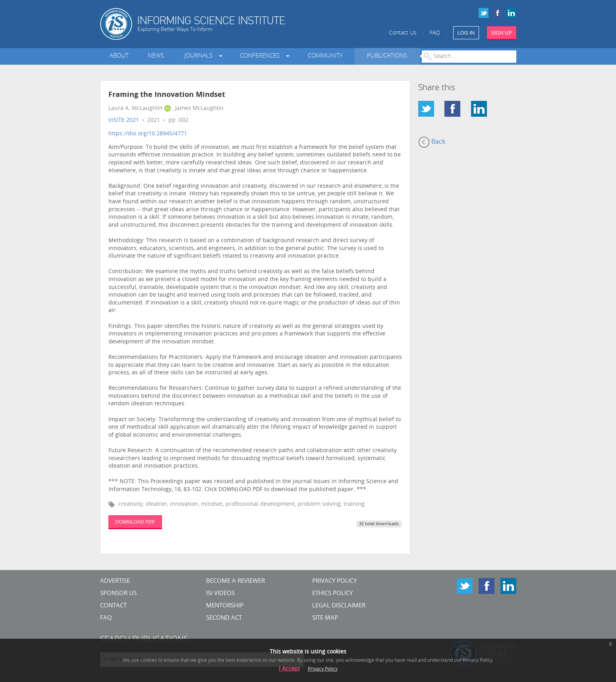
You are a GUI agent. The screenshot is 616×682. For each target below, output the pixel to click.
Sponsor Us (118, 594)
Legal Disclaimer (339, 606)
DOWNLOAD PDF (135, 522)
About (119, 56)
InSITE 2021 (124, 120)
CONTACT (113, 606)
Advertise (115, 581)
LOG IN (466, 33)
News (156, 56)
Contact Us (403, 33)
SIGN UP (501, 33)
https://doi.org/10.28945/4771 (148, 134)
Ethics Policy (332, 594)
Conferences (261, 56)
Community (325, 56)
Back (432, 142)
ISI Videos (220, 594)
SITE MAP (325, 618)
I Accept (289, 669)
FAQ (435, 33)
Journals (200, 56)
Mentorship (225, 606)
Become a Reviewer (236, 581)
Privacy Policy (334, 581)
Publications (387, 56)
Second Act (224, 618)
